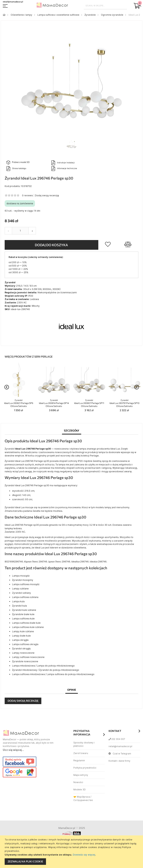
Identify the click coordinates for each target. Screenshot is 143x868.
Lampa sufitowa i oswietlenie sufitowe (58, 15)
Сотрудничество (83, 800)
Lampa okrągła (20, 640)
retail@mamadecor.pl (120, 746)
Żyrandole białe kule (23, 614)
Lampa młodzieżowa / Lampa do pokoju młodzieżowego (43, 666)
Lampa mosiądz (21, 576)
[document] (72, 852)
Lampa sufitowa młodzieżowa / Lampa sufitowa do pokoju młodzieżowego (53, 674)
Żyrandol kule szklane (24, 610)
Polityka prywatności (85, 768)
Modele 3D (80, 790)
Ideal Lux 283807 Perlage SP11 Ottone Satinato (89, 403)
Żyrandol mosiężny (23, 580)
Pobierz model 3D (18, 162)
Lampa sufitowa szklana (25, 597)
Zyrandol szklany (22, 593)
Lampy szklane (20, 589)
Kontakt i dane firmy (119, 761)
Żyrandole (90, 15)
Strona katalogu (16, 169)
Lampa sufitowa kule (23, 619)
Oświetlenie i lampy (21, 15)
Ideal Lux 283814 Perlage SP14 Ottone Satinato (54, 403)
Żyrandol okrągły (21, 649)
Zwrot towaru (81, 753)
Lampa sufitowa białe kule (26, 623)
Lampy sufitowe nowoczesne (28, 657)
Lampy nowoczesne (23, 653)
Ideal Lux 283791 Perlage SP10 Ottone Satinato (124, 403)
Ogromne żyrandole (112, 15)
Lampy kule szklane (23, 631)
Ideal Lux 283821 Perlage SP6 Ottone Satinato (19, 403)
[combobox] (105, 6)
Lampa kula (18, 601)
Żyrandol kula (19, 606)
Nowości (78, 782)
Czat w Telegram (120, 754)
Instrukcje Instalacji (63, 163)
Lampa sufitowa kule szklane (28, 627)
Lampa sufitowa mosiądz (26, 584)
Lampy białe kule (21, 636)
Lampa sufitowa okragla (25, 644)
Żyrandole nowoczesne (25, 661)
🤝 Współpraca (82, 797)
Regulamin (79, 760)
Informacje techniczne (64, 169)
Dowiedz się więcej (84, 855)
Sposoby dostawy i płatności (84, 744)
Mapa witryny (81, 775)
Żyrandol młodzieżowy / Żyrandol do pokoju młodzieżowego (46, 670)
